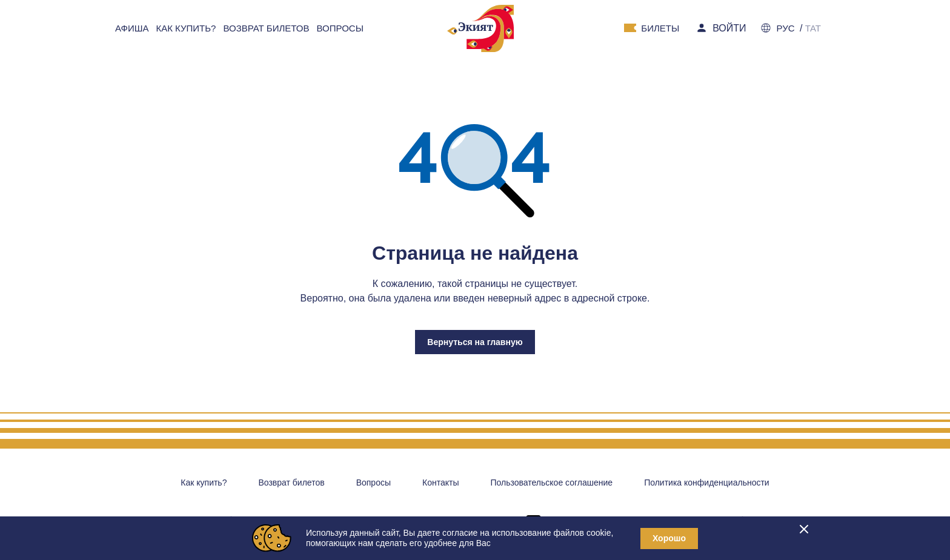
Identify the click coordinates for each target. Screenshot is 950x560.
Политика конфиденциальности (707, 483)
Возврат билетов (291, 483)
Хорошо (669, 538)
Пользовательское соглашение (551, 483)
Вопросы (374, 483)
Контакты (440, 483)
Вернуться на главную (475, 342)
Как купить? (204, 483)
